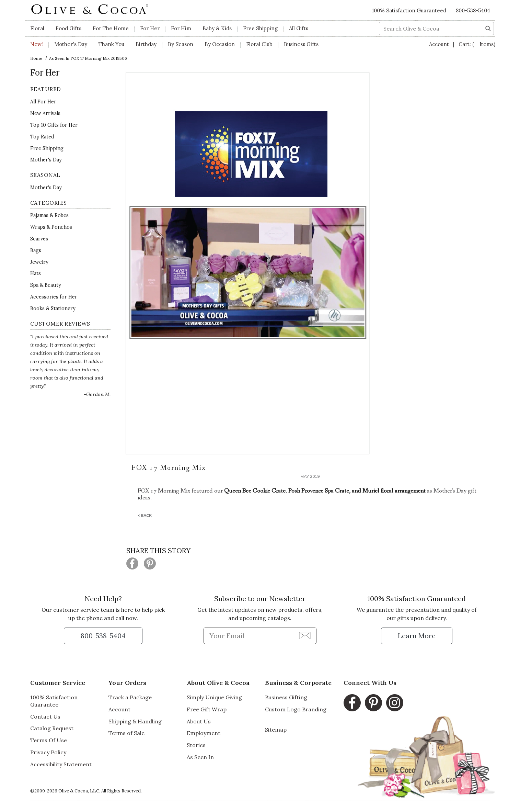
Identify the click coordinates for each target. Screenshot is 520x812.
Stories (196, 745)
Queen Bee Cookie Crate (255, 491)
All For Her (43, 102)
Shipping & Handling (135, 721)
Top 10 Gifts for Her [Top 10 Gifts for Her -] (54, 125)
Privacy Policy (48, 752)
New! (37, 44)
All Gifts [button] (299, 28)
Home (36, 58)
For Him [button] (181, 28)
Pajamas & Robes (49, 215)
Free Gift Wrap (207, 709)
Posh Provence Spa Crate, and (325, 491)
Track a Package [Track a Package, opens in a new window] (130, 697)
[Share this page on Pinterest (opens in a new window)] (150, 563)
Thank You (111, 44)
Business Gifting (286, 697)
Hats (36, 273)
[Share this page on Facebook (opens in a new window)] (132, 563)
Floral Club (259, 44)
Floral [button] (37, 28)
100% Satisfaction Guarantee (54, 701)
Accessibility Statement (61, 764)
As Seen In (200, 757)
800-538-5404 (473, 10)
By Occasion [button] (220, 44)
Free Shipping (260, 28)
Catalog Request (52, 728)
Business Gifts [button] (301, 44)
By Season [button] (181, 44)
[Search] (488, 28)
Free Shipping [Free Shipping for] (47, 148)
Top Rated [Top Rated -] (42, 137)
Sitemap (276, 730)
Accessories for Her (54, 297)
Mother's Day (46, 160)
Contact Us (45, 717)
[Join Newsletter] (305, 635)
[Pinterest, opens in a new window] (373, 703)
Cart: (477, 44)
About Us (199, 721)
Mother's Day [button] (71, 44)
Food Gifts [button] (68, 28)
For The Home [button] (111, 28)
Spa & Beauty (46, 285)
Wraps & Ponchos (51, 227)
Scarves (39, 239)
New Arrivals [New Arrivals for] (45, 113)
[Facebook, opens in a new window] (352, 703)
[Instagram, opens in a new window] (395, 703)
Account (440, 44)
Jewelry (39, 262)
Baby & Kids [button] (217, 28)
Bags (36, 250)
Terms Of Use (49, 740)
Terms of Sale (126, 733)
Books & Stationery (53, 308)
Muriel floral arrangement (394, 491)
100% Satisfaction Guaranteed (409, 10)
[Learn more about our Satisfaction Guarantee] (417, 636)
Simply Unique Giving (214, 697)
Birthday (146, 44)
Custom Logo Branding (296, 709)
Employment (204, 733)
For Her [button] (150, 28)
